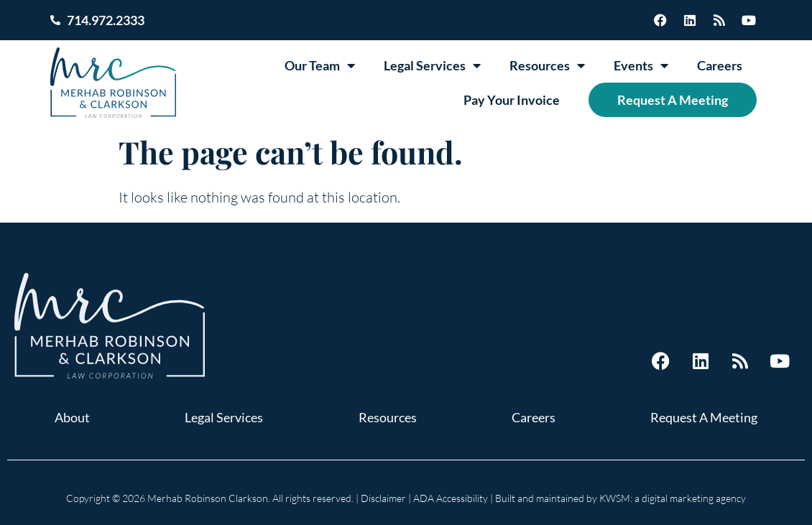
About (72, 417)
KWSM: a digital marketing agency (673, 498)
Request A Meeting (673, 100)
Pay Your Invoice (512, 100)
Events (641, 65)
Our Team (320, 65)
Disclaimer (383, 498)
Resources (547, 65)
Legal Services (432, 65)
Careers (720, 65)
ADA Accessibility (451, 498)
